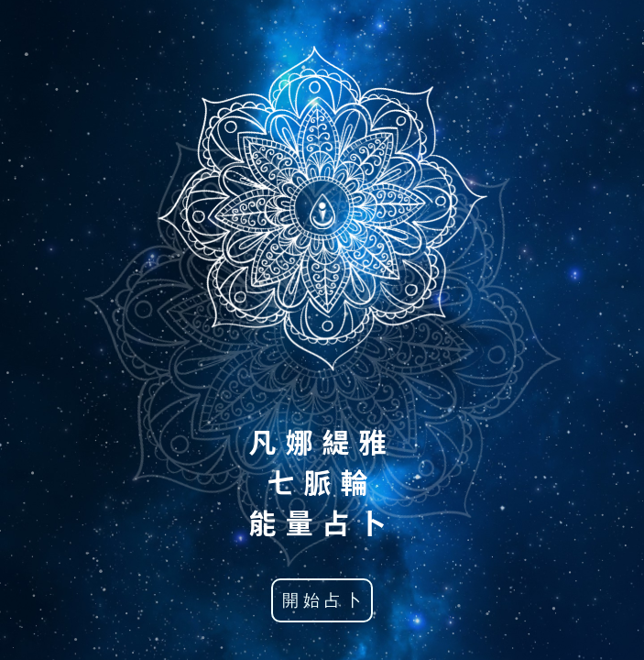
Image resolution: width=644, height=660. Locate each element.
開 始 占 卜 (322, 600)
